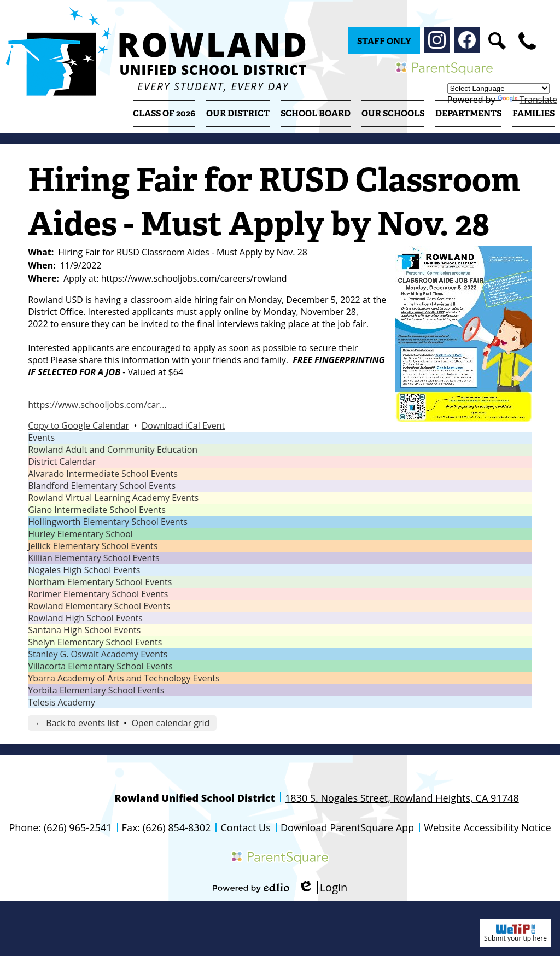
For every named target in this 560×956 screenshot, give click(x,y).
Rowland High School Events (85, 618)
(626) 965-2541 (78, 827)
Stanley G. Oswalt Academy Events (98, 654)
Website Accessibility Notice (487, 827)
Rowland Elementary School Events (99, 606)
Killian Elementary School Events (94, 558)
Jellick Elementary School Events (93, 546)
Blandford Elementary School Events (102, 486)
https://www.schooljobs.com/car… (97, 405)
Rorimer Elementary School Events (98, 594)
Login (323, 887)
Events (41, 438)
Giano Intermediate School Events (97, 510)
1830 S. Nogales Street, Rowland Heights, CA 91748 (402, 798)
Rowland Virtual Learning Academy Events (113, 498)
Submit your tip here (515, 933)
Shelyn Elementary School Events (95, 642)
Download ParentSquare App (347, 827)
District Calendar (62, 462)
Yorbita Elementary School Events (96, 690)
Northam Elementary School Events (100, 582)
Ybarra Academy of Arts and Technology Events (124, 678)
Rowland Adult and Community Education (113, 450)
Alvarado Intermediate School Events (103, 474)
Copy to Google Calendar (78, 425)
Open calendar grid (170, 723)
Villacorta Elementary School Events (100, 666)
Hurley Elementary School (80, 534)
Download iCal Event (183, 425)
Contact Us (245, 827)
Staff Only (384, 41)
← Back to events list (77, 723)
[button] (238, 113)
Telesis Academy (62, 702)
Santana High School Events (84, 630)
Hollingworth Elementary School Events (108, 522)
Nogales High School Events (84, 570)
